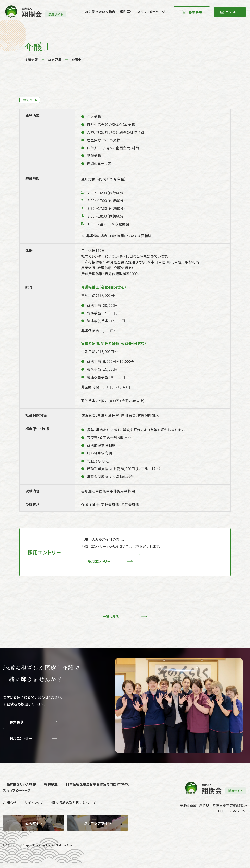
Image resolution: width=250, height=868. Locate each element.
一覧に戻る (110, 618)
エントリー (229, 13)
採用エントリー (100, 562)
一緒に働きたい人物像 (93, 13)
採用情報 (31, 60)
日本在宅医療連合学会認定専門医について (103, 787)
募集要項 (190, 13)
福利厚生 (121, 13)
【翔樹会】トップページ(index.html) (34, 828)
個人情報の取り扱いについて (74, 808)
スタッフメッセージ (146, 13)
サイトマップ (34, 808)
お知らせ (10, 808)
